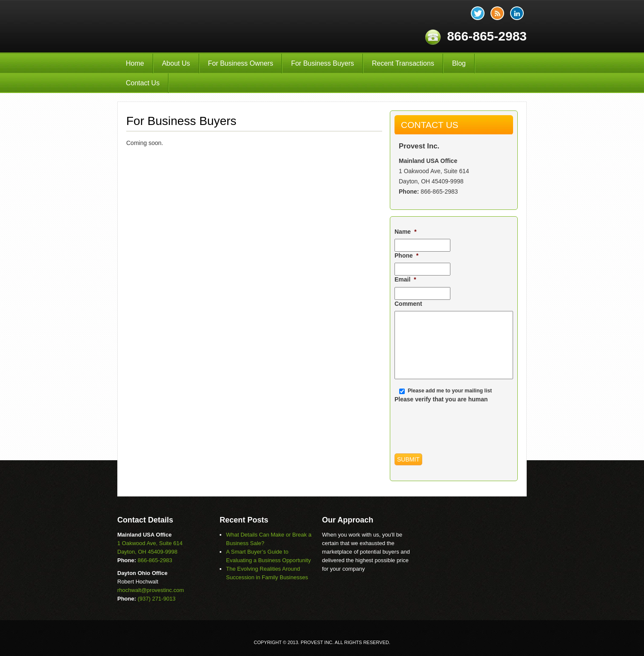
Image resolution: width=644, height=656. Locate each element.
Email (405, 279)
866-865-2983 (439, 192)
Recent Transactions (403, 63)
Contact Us (143, 83)
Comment (408, 304)
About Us (176, 63)
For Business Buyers (322, 63)
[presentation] (459, 423)
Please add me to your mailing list (450, 391)
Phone (406, 255)
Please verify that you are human (441, 399)
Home (135, 63)
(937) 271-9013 (157, 599)
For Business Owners (241, 63)
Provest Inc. (210, 26)
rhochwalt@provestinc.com (151, 590)
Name (406, 232)
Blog (459, 63)
